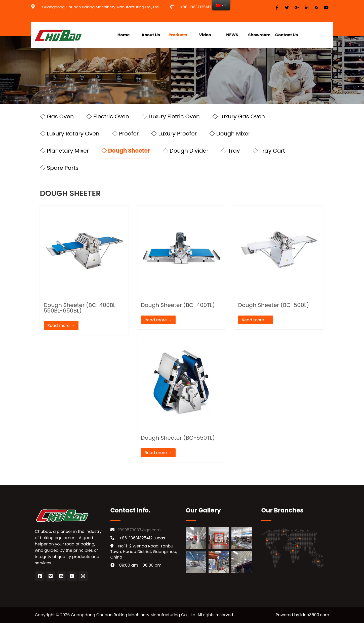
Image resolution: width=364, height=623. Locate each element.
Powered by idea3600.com (302, 615)
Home (124, 35)
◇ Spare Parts (59, 168)
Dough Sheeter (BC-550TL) (178, 438)
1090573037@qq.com (139, 530)
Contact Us (287, 35)
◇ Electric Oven (108, 116)
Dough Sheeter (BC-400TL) (178, 305)
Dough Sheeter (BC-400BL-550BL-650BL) (81, 308)
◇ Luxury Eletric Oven (171, 116)
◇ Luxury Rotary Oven (70, 134)
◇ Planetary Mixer (65, 151)
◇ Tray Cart (269, 151)
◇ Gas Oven (57, 116)
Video (205, 35)
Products (178, 35)
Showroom (259, 35)
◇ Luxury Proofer (174, 134)
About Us (151, 35)
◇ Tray (230, 151)
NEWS (232, 35)
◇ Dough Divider (186, 151)
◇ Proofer (125, 134)
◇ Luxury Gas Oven (239, 116)
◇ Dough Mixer (230, 134)
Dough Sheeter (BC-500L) (273, 305)
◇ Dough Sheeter (126, 151)
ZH (221, 5)
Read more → (61, 325)
